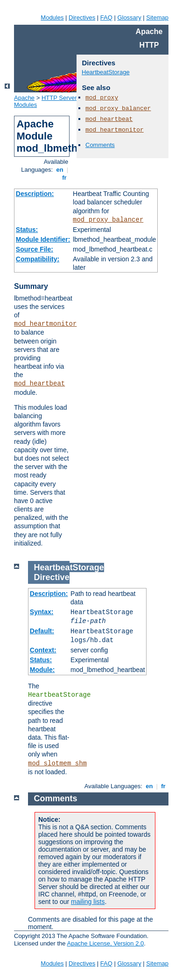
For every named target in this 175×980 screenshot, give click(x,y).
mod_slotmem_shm (57, 763)
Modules (52, 17)
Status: (27, 230)
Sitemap (157, 17)
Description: (35, 194)
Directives (82, 17)
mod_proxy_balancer (108, 220)
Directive (52, 577)
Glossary (129, 17)
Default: (42, 631)
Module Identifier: (43, 239)
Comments (100, 145)
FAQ (106, 17)
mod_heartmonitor (45, 324)
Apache (24, 98)
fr (65, 178)
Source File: (35, 249)
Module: (42, 670)
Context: (43, 650)
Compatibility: (38, 259)
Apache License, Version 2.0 (105, 943)
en (60, 170)
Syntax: (42, 612)
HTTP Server (59, 98)
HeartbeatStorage (106, 72)
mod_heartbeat (39, 384)
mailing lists (88, 902)
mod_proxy (102, 98)
